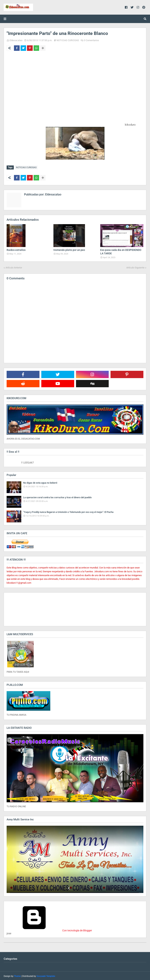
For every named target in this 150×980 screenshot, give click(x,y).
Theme (17, 975)
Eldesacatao (16, 40)
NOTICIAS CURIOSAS (68, 40)
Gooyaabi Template (46, 975)
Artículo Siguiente (135, 267)
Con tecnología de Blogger (49, 930)
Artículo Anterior (14, 267)
